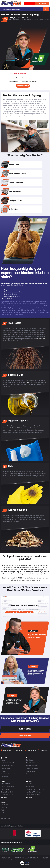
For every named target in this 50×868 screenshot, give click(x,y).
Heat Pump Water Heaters (34, 792)
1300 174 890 (18, 578)
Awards (3, 771)
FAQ (2, 813)
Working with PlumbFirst (9, 774)
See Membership (23, 86)
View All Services (19, 73)
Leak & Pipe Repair (32, 768)
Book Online (42, 4)
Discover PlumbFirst (7, 763)
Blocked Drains (6, 784)
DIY (2, 816)
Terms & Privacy (6, 818)
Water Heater (30, 786)
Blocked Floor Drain (7, 792)
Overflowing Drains (7, 795)
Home (3, 760)
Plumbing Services (7, 766)
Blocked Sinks (5, 789)
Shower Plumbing (32, 766)
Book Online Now (25, 736)
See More (29, 774)
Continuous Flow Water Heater (36, 789)
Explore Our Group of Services (11, 9)
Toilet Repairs (30, 763)
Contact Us (4, 777)
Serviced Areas (6, 768)
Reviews (4, 810)
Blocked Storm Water (8, 786)
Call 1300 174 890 (25, 729)
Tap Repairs (30, 760)
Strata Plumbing (31, 771)
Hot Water (29, 784)
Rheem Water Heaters (33, 795)
